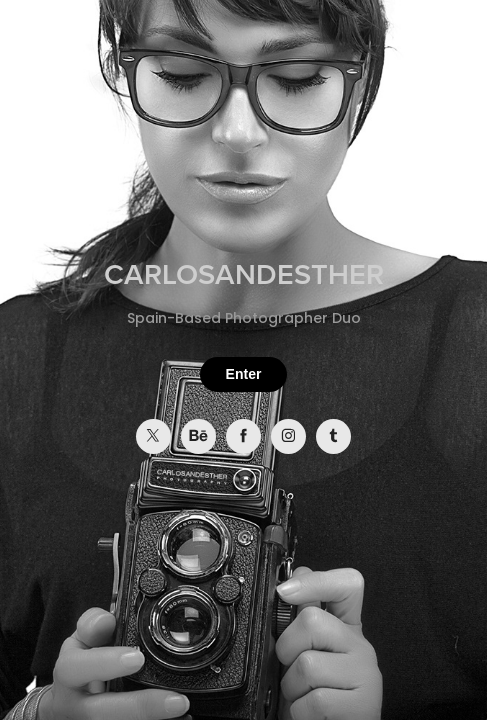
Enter (244, 374)
